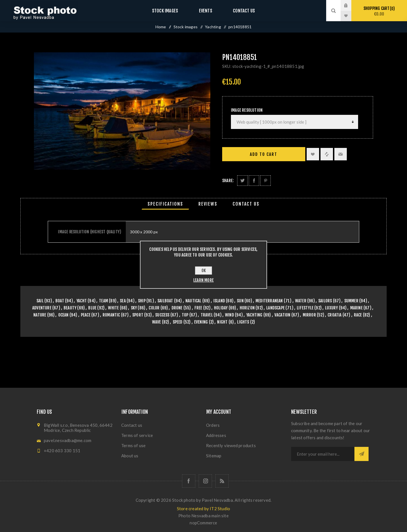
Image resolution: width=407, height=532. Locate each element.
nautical (193, 301)
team (103, 301)
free (198, 308)
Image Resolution (247, 110)
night (222, 322)
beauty (70, 308)
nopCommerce (203, 523)
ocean (63, 315)
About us (130, 456)
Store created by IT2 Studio (203, 509)
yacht (82, 301)
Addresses (216, 435)
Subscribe (361, 454)
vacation (282, 315)
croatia (335, 315)
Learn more (203, 280)
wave (157, 322)
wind (230, 315)
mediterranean (269, 301)
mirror (309, 315)
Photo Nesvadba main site (203, 516)
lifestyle (305, 308)
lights (243, 322)
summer (351, 301)
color (154, 308)
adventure (42, 308)
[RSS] (222, 481)
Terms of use (133, 445)
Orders (213, 425)
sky (134, 308)
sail (40, 301)
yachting (254, 315)
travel (207, 315)
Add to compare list (327, 154)
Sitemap (214, 456)
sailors (325, 301)
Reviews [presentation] (208, 204)
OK (204, 271)
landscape (275, 308)
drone (177, 308)
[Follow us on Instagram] (205, 481)
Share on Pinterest (266, 181)
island (219, 301)
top (185, 315)
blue (92, 308)
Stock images (170, 11)
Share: (228, 181)
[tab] (165, 204)
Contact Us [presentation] (246, 204)
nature (40, 315)
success (162, 315)
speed (178, 322)
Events (205, 11)
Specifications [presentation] (165, 204)
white (113, 308)
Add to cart (264, 154)
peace (86, 315)
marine (356, 308)
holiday (221, 308)
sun (240, 301)
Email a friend (341, 154)
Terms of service (137, 435)
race (358, 315)
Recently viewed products (231, 445)
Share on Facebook (254, 181)
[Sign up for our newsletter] (323, 454)
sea (123, 301)
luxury (331, 308)
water (301, 301)
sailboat (165, 301)
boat (60, 301)
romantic (111, 315)
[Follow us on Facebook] (189, 481)
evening (201, 322)
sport (138, 315)
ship (142, 301)
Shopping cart (379, 11)
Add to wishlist (313, 154)
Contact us (239, 11)
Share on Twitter (242, 181)
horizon (247, 308)
